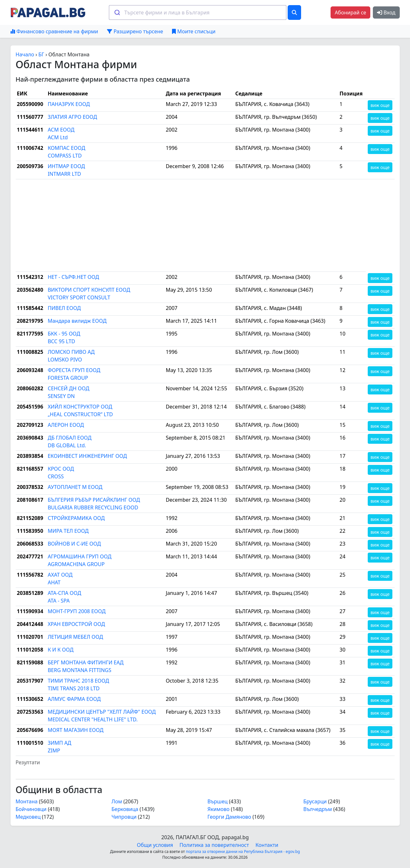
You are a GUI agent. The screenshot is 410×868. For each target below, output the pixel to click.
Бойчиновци (31, 809)
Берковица (125, 809)
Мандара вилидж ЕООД (77, 321)
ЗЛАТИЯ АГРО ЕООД (72, 117)
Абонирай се (350, 12)
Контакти (267, 845)
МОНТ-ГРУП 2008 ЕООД (77, 611)
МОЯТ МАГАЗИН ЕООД (76, 730)
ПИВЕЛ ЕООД (64, 308)
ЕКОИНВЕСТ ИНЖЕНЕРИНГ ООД (87, 456)
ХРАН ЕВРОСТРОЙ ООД (76, 624)
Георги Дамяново (230, 817)
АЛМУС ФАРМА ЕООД (74, 699)
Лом (117, 801)
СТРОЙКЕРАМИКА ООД (76, 518)
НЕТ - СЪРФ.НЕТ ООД (73, 277)
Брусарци (315, 801)
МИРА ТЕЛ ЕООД (68, 531)
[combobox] (198, 12)
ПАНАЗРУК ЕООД (69, 104)
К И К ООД (61, 650)
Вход (386, 12)
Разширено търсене (135, 31)
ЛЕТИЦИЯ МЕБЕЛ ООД (75, 637)
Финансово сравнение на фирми (54, 31)
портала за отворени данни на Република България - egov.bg (243, 852)
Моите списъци (194, 31)
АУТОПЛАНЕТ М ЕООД (75, 487)
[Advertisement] (191, 225)
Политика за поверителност (214, 845)
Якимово (219, 809)
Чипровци (124, 817)
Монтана (27, 801)
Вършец (218, 801)
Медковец (28, 817)
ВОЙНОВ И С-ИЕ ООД (74, 544)
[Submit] (117, 12)
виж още (380, 105)
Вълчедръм (318, 809)
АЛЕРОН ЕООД (66, 425)
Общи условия (155, 845)
